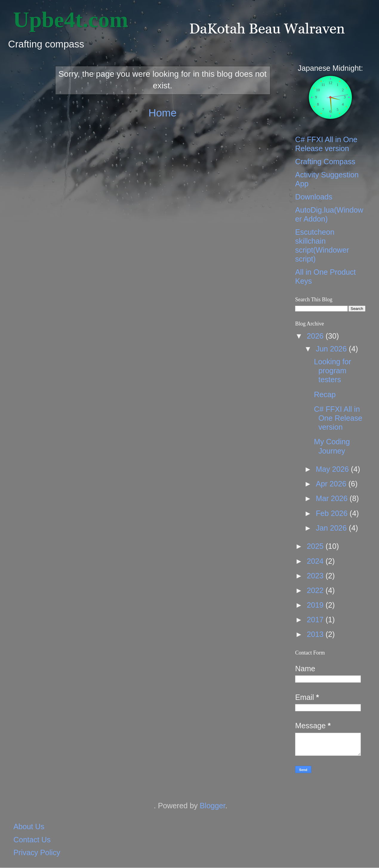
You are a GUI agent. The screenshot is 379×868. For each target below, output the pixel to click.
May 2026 (333, 469)
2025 (316, 546)
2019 (316, 605)
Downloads (314, 197)
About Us (29, 826)
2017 (316, 620)
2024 (316, 561)
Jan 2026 (332, 528)
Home (162, 113)
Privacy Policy (37, 852)
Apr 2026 (332, 484)
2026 (316, 336)
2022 (316, 590)
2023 (316, 576)
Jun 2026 (332, 349)
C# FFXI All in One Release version (338, 418)
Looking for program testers (333, 371)
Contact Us (32, 840)
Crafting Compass (325, 162)
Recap (325, 394)
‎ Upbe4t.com (68, 20)
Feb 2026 (333, 513)
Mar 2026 (333, 498)
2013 (316, 634)
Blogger (212, 806)
